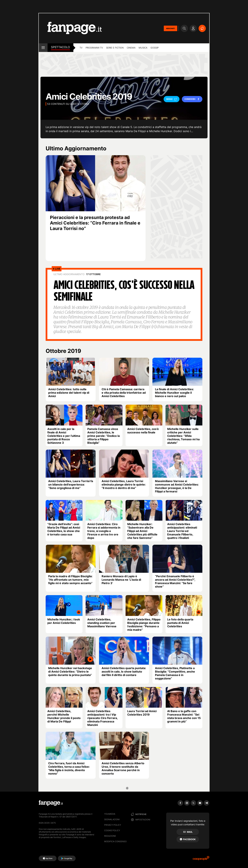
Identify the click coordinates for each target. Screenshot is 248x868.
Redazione (110, 836)
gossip (155, 48)
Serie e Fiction (115, 48)
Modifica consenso (115, 841)
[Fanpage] (51, 803)
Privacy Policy (113, 825)
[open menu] (43, 48)
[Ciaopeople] (201, 859)
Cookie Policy (112, 830)
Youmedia (110, 814)
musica (143, 48)
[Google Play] (67, 858)
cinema (131, 48)
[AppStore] (48, 858)
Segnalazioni (112, 819)
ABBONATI (170, 28)
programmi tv (94, 48)
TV (81, 48)
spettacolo (60, 47)
